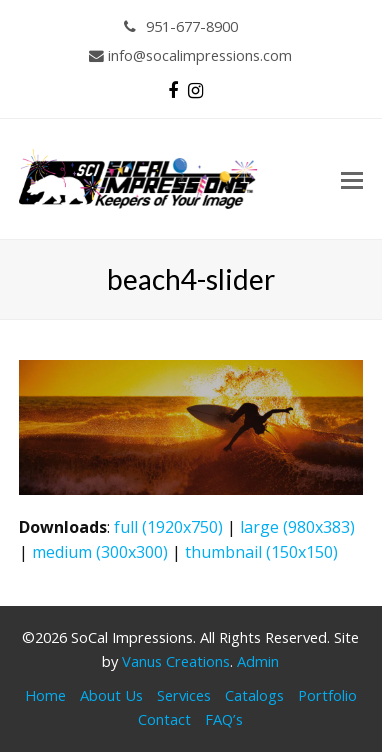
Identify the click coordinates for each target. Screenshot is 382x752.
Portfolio (327, 695)
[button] (352, 179)
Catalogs (254, 695)
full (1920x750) (168, 527)
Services (184, 695)
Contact (164, 719)
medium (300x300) (100, 552)
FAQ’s (224, 719)
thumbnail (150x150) (261, 552)
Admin (258, 661)
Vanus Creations (176, 661)
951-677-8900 (181, 26)
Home (45, 695)
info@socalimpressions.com (190, 55)
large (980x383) (297, 527)
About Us (111, 695)
